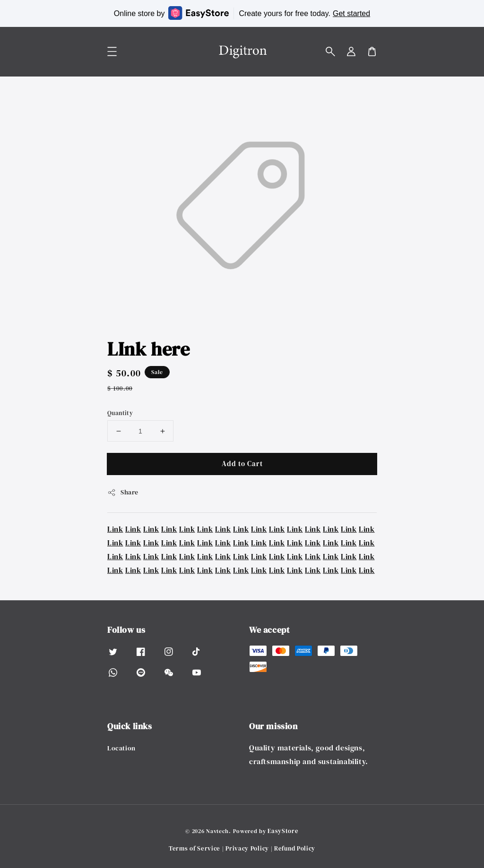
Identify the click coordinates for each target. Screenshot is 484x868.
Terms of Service (194, 848)
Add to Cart (242, 464)
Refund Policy (295, 848)
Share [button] (123, 492)
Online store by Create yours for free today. (242, 13)
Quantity (120, 413)
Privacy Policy (247, 848)
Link (115, 529)
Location (121, 748)
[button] (330, 51)
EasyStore (283, 831)
